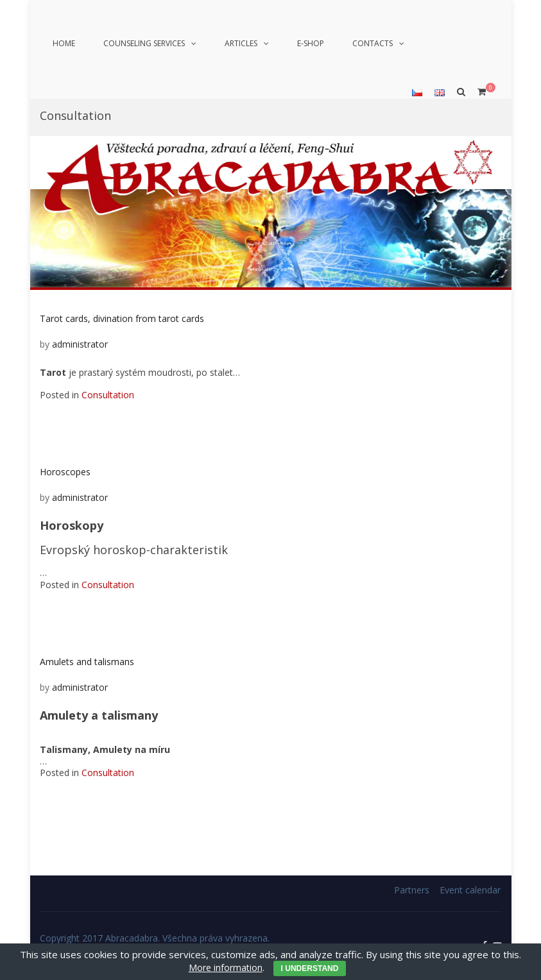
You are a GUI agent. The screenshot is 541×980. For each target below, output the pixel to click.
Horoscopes (65, 472)
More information (226, 967)
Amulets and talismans (87, 662)
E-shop (311, 43)
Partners (412, 890)
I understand (310, 968)
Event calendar (470, 890)
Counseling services (144, 43)
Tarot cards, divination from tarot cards (122, 318)
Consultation (108, 395)
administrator (80, 344)
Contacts (373, 43)
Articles (241, 43)
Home (64, 43)
